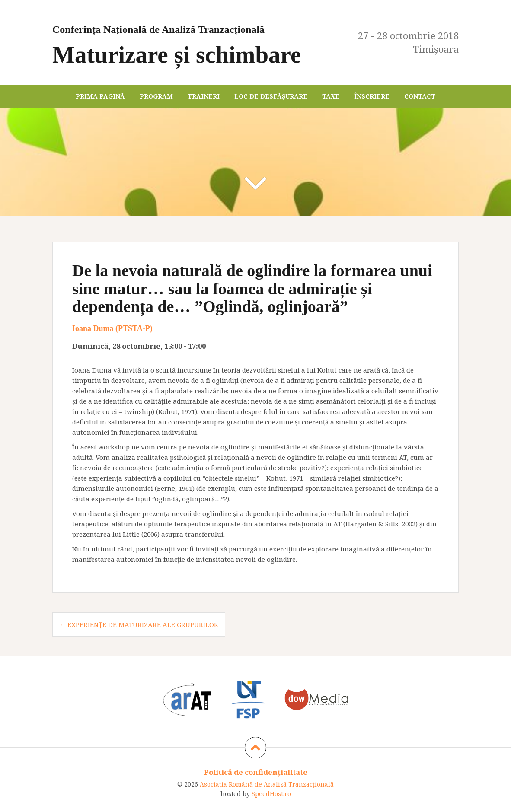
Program (156, 96)
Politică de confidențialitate (256, 772)
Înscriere (372, 96)
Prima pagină (100, 96)
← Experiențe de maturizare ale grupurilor (139, 624)
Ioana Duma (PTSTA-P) (112, 328)
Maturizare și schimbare (197, 43)
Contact (420, 96)
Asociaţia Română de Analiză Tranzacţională (267, 784)
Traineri (204, 96)
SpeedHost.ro (271, 794)
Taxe (331, 96)
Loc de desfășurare (271, 96)
